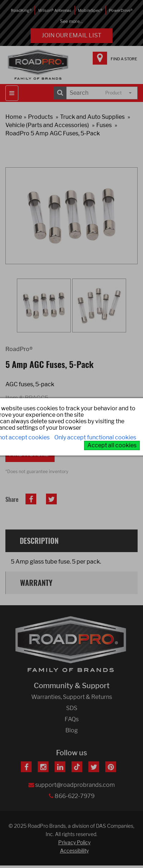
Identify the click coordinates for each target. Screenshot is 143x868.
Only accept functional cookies (95, 437)
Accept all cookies (112, 445)
